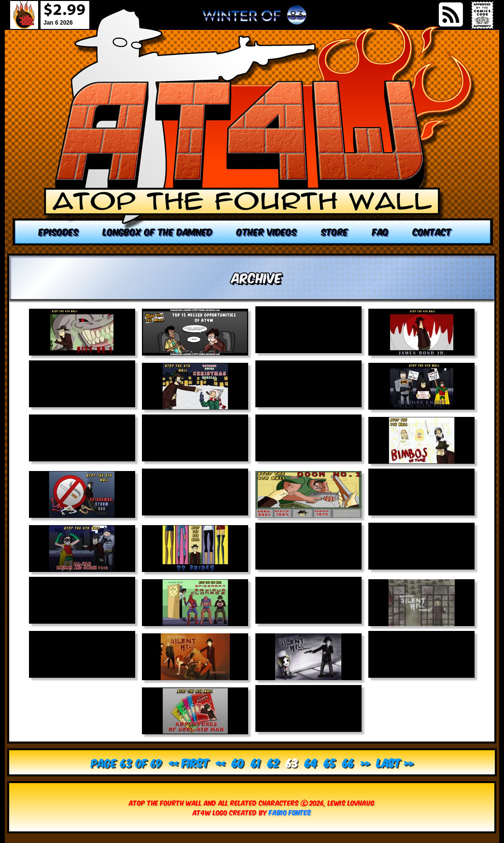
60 (238, 762)
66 (348, 762)
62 (273, 762)
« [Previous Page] (220, 762)
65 (330, 762)
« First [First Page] (189, 762)
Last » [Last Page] (395, 762)
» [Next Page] (365, 762)
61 (256, 762)
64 (311, 762)
